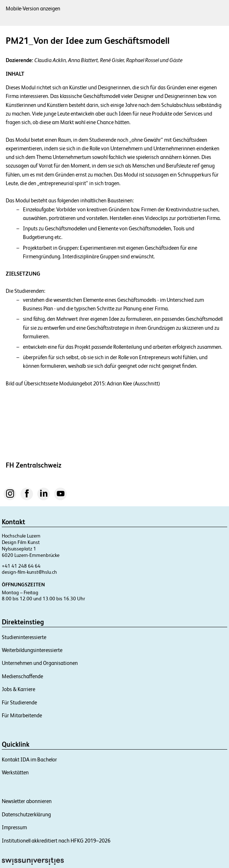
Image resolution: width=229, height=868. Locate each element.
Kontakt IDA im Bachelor (29, 759)
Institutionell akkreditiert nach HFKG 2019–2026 (56, 841)
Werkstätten (15, 772)
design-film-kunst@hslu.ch (29, 572)
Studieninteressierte (24, 637)
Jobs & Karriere (18, 689)
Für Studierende (19, 702)
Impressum (14, 827)
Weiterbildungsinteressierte (32, 650)
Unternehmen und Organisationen (40, 663)
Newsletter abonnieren (27, 801)
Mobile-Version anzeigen (33, 8)
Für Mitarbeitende (22, 715)
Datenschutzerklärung (26, 814)
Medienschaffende (22, 676)
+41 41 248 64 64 (21, 566)
